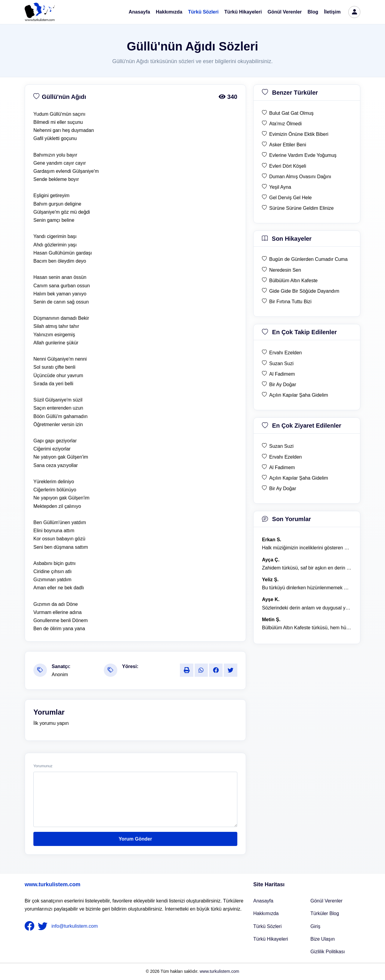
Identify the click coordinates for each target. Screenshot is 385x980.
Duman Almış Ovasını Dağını (300, 177)
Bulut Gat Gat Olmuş (291, 113)
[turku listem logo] (40, 12)
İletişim (332, 12)
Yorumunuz (43, 766)
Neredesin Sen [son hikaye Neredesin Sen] (285, 270)
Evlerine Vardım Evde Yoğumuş (303, 155)
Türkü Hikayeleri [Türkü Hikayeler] (271, 939)
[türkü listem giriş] (354, 12)
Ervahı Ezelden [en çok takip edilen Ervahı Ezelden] (286, 353)
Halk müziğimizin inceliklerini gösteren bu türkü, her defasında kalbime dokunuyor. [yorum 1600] (307, 548)
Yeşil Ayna (280, 187)
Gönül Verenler (285, 12)
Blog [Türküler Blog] (313, 12)
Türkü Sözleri (203, 12)
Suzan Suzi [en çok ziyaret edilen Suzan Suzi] (281, 446)
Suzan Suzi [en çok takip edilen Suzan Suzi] (281, 363)
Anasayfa (139, 12)
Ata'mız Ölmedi (285, 124)
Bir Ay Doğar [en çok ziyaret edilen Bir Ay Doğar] (283, 488)
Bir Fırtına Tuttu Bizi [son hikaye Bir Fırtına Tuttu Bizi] (290, 302)
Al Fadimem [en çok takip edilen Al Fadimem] (282, 374)
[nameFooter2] (44, 926)
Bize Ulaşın (323, 939)
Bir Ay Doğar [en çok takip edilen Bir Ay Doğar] (283, 385)
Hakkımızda (169, 12)
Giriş (315, 926)
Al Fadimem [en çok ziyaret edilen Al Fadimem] (282, 467)
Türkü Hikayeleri (243, 12)
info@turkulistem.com (75, 926)
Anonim (60, 675)
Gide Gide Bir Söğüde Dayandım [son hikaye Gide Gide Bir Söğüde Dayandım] (304, 291)
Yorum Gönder (136, 839)
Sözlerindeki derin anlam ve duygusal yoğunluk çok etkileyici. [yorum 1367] (307, 608)
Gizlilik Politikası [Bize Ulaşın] (328, 952)
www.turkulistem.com (52, 884)
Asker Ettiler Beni (288, 145)
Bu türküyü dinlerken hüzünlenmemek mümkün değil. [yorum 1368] (307, 588)
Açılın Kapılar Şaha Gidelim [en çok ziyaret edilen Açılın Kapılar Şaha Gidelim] (299, 478)
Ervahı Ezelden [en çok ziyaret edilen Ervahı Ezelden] (286, 457)
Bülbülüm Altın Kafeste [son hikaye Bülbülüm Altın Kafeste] (293, 281)
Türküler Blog (325, 913)
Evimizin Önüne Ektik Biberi (299, 134)
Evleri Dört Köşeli (288, 166)
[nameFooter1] (31, 926)
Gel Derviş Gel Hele (290, 198)
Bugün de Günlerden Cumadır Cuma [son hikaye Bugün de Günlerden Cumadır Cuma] (308, 259)
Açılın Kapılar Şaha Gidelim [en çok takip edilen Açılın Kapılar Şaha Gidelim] (299, 395)
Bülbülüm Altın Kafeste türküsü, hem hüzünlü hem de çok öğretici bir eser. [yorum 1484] (307, 628)
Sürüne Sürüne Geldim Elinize (301, 208)
